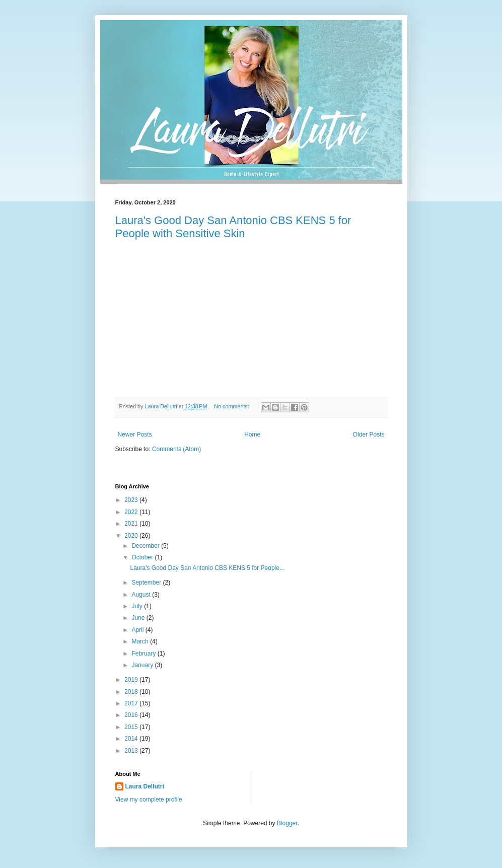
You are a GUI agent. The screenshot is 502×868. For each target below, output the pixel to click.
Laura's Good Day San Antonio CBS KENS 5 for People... (207, 568)
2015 (132, 727)
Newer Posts (135, 435)
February (144, 654)
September (147, 583)
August (142, 595)
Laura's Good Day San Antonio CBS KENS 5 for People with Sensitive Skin (233, 227)
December (146, 546)
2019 (132, 680)
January (143, 665)
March (141, 641)
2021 (132, 524)
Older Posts (369, 435)
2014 (132, 739)
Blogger (287, 823)
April (138, 630)
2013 (132, 751)
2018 (132, 692)
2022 (132, 512)
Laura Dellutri (145, 786)
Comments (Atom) (176, 449)
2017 (132, 703)
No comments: (232, 406)
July (138, 606)
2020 (132, 536)
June (139, 618)
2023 (132, 500)
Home (252, 435)
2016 (132, 715)
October (143, 557)
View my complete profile (149, 800)
